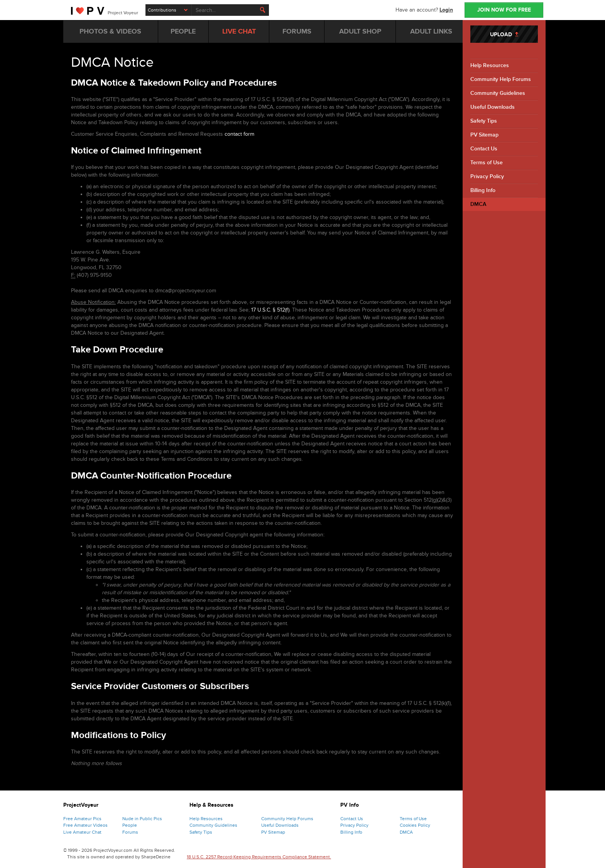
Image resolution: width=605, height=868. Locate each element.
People (130, 825)
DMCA (478, 204)
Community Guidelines (498, 93)
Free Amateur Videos (85, 825)
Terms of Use (487, 163)
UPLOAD (504, 35)
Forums (130, 832)
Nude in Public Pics (142, 819)
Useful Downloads (493, 107)
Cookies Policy (415, 825)
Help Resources (490, 65)
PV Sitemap (484, 135)
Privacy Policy (487, 176)
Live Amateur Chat (82, 832)
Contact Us (484, 149)
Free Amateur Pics (82, 819)
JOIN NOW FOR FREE (504, 10)
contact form (239, 134)
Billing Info (483, 190)
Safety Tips (484, 121)
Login (446, 10)
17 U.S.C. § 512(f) (270, 310)
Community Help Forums (501, 79)
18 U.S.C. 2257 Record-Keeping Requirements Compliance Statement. (259, 857)
